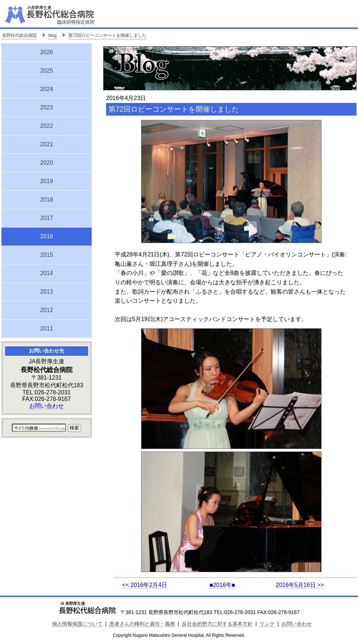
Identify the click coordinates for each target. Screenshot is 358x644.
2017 (47, 218)
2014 (47, 273)
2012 (47, 310)
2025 (47, 71)
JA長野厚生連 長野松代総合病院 (72, 14)
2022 (47, 126)
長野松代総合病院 (19, 35)
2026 (47, 52)
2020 (47, 163)
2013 (47, 292)
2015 (47, 255)
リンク (267, 624)
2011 (47, 329)
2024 (47, 89)
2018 (47, 200)
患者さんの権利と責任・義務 (142, 624)
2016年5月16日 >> (300, 585)
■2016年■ (222, 585)
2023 (47, 107)
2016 (47, 235)
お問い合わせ (47, 406)
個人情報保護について (77, 624)
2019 (47, 181)
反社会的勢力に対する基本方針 (217, 624)
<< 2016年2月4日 (145, 585)
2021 (47, 144)
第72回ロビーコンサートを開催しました (107, 35)
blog (53, 35)
